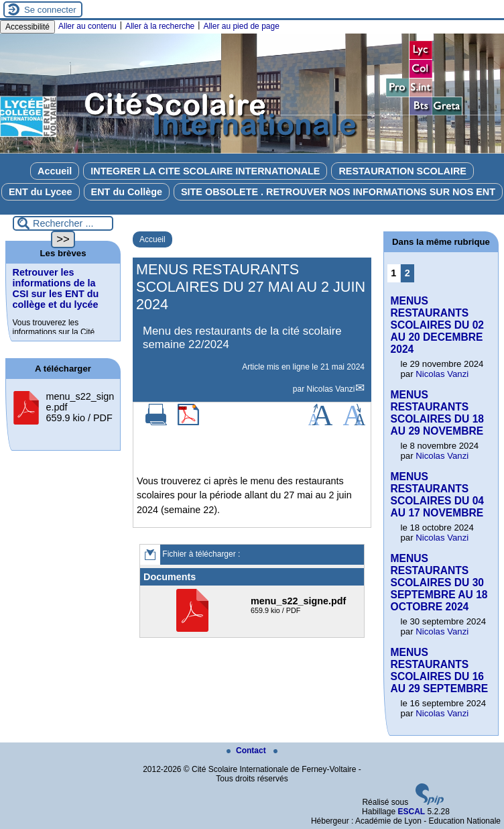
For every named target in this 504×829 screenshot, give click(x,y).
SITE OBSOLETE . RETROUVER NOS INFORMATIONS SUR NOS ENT (338, 192)
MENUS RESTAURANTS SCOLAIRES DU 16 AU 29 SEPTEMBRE (440, 670)
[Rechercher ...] (63, 223)
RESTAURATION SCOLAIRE (402, 171)
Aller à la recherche (160, 26)
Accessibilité (27, 27)
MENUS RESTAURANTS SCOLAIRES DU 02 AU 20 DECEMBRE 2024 (438, 325)
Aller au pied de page (241, 26)
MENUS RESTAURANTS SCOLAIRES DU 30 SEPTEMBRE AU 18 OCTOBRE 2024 (439, 583)
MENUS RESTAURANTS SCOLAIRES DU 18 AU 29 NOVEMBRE (438, 413)
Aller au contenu (87, 26)
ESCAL (411, 812)
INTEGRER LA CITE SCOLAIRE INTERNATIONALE (205, 171)
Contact (247, 751)
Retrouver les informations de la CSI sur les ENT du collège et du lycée (56, 288)
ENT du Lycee (41, 192)
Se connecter (50, 10)
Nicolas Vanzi (331, 389)
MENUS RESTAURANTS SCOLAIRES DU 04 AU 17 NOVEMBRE (438, 495)
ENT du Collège (127, 192)
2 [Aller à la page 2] (407, 273)
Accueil (55, 171)
